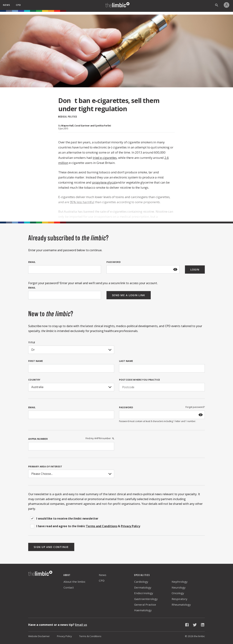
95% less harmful (82, 202)
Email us (81, 625)
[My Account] (227, 5)
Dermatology (143, 587)
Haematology (143, 610)
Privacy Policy (64, 636)
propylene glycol (104, 182)
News (103, 575)
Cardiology (141, 582)
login (195, 270)
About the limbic (74, 582)
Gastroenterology (146, 599)
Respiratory (179, 599)
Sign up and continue (51, 547)
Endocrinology (144, 593)
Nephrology (180, 582)
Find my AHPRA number (100, 438)
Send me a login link (129, 295)
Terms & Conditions (90, 636)
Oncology (178, 593)
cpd (18, 5)
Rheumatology (181, 605)
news (6, 5)
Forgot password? (195, 407)
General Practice (145, 605)
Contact (69, 587)
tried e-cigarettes (105, 158)
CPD (102, 581)
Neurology (179, 587)
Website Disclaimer (39, 636)
